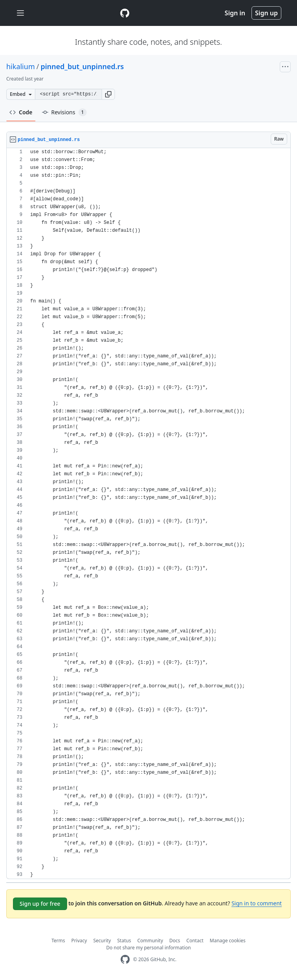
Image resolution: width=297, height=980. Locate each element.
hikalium (21, 66)
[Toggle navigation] (20, 13)
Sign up (266, 13)
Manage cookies (228, 941)
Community (150, 941)
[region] (148, 514)
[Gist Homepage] (125, 13)
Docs (175, 941)
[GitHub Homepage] (125, 959)
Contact (195, 941)
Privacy (79, 941)
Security (102, 941)
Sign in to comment (257, 903)
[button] (108, 94)
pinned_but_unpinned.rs (82, 66)
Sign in (235, 13)
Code (21, 112)
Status (124, 941)
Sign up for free (40, 904)
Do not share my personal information (149, 948)
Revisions (64, 112)
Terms (58, 941)
